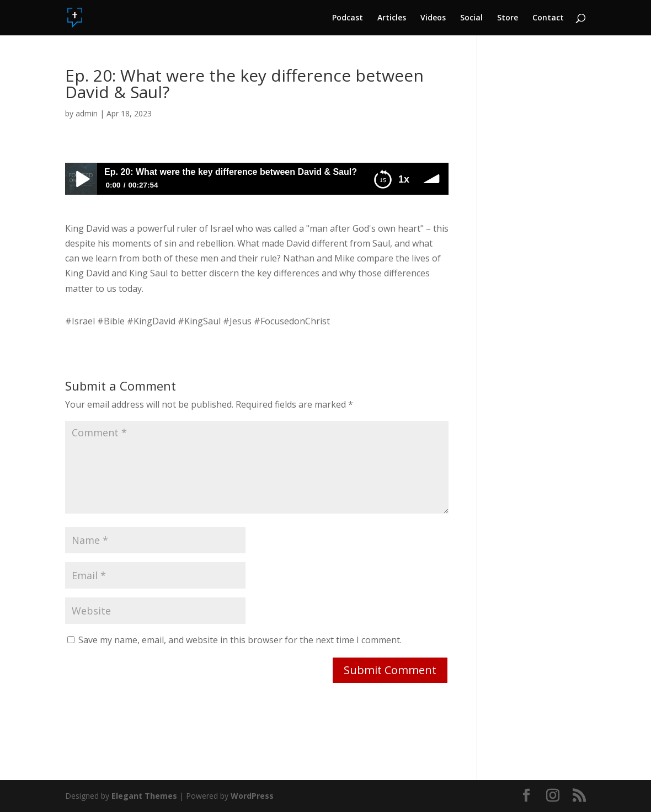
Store (508, 18)
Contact (548, 18)
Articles (392, 18)
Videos (433, 18)
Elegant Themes (144, 796)
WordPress (252, 796)
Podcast (348, 18)
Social (471, 18)
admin (87, 113)
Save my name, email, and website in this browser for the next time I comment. (240, 640)
